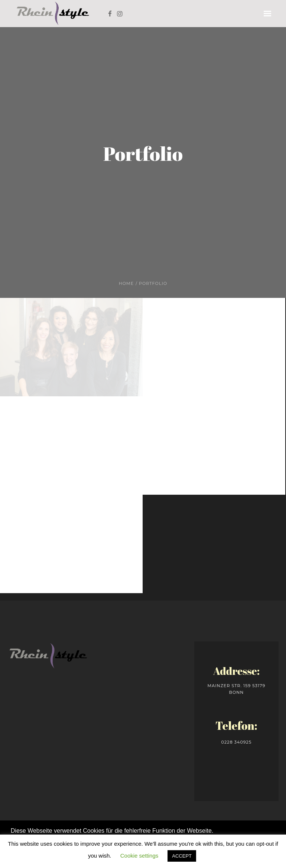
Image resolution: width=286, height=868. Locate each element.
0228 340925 (237, 742)
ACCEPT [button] (182, 856)
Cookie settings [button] (139, 856)
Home (126, 283)
